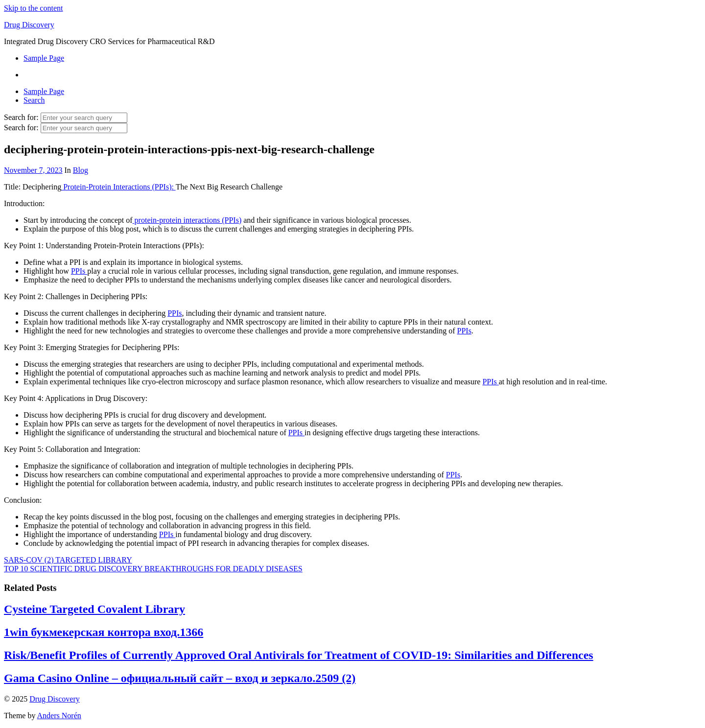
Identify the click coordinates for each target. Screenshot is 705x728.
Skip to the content (33, 8)
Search (34, 100)
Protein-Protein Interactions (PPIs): (118, 187)
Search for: (21, 117)
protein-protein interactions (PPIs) (187, 220)
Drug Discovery (29, 25)
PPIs (79, 271)
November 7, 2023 (33, 170)
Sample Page (44, 58)
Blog (81, 170)
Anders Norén (59, 716)
